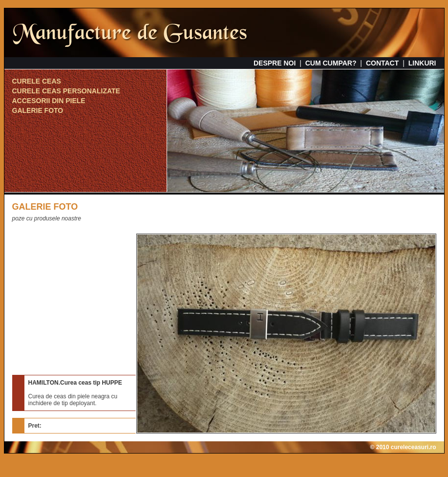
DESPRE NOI (275, 63)
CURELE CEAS (37, 81)
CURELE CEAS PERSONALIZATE (66, 91)
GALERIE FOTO (38, 110)
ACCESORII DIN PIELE (49, 101)
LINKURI (422, 63)
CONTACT (382, 63)
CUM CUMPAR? (331, 63)
